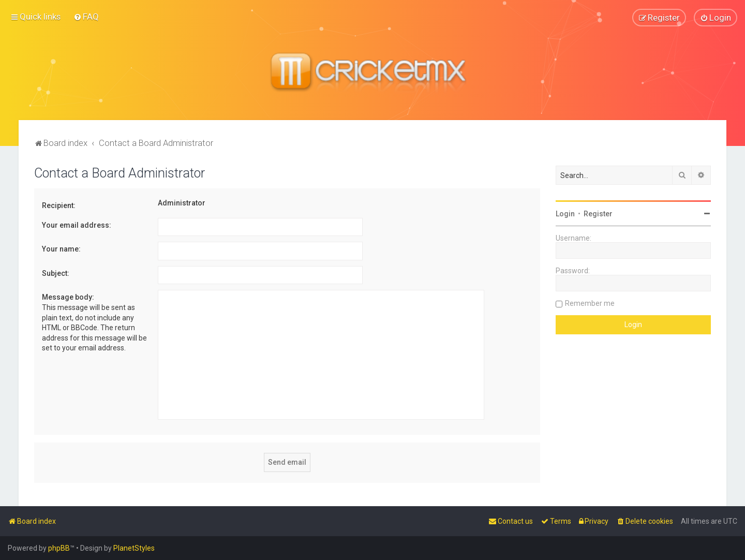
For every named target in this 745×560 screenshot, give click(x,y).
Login (565, 213)
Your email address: (77, 225)
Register (598, 213)
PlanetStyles (134, 548)
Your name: (61, 248)
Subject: (56, 273)
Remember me (590, 303)
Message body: (68, 297)
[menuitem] (86, 17)
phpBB (59, 548)
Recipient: (59, 205)
